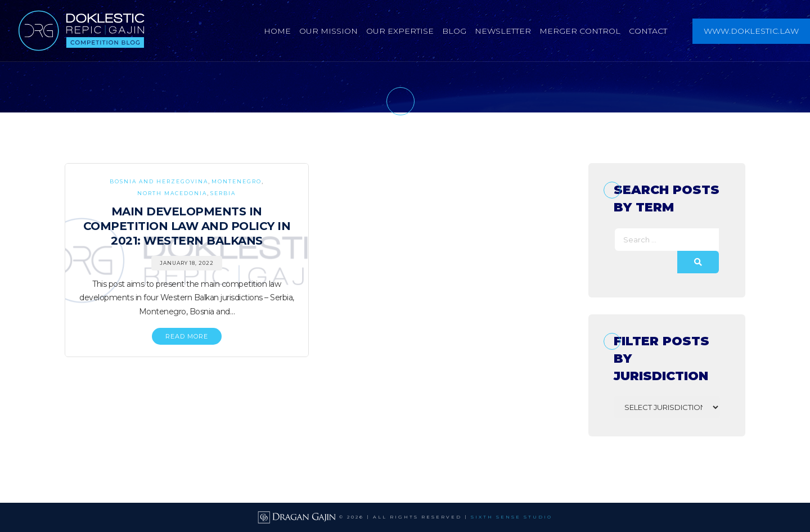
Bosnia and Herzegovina (159, 181)
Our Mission (328, 31)
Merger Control (580, 31)
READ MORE (187, 336)
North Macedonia (172, 193)
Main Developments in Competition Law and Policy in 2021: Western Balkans (187, 226)
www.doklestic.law (751, 31)
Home (277, 31)
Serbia (223, 193)
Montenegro (237, 181)
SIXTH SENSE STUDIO (512, 517)
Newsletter (503, 31)
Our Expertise (400, 31)
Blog (454, 31)
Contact (648, 31)
